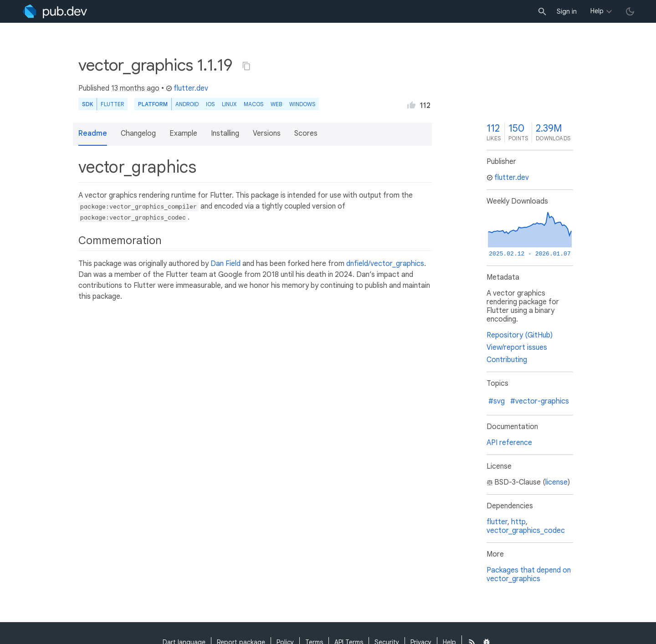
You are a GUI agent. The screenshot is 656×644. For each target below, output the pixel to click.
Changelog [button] (138, 133)
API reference (509, 443)
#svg (497, 401)
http (518, 522)
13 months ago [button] (135, 88)
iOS (210, 104)
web (276, 104)
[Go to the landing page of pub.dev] (55, 11)
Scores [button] (306, 133)
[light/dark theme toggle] (630, 11)
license (556, 482)
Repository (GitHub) (520, 335)
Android (187, 104)
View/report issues (517, 348)
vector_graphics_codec (526, 531)
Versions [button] (267, 133)
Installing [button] (225, 133)
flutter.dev (187, 88)
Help (597, 11)
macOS (254, 104)
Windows (302, 104)
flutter (497, 522)
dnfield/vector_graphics (385, 264)
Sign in (567, 11)
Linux (229, 104)
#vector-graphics (540, 401)
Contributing (507, 360)
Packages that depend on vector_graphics (529, 575)
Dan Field (225, 264)
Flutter (112, 104)
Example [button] (183, 133)
